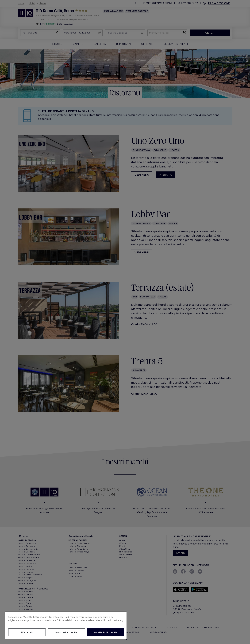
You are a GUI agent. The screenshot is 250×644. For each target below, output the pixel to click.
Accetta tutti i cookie (106, 632)
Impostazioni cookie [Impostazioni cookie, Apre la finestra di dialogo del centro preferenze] (66, 632)
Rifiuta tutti (27, 632)
